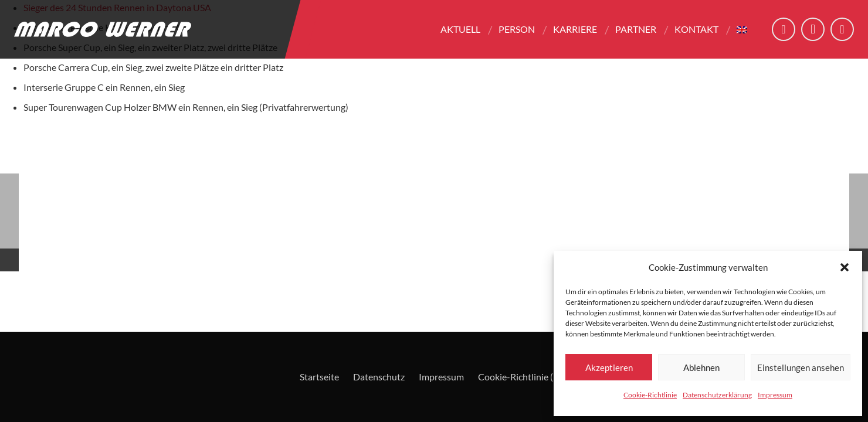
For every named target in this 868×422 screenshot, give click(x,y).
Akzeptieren (609, 367)
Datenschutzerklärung (717, 395)
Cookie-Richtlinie (650, 395)
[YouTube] (842, 29)
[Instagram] (813, 29)
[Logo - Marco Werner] (103, 29)
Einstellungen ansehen (801, 367)
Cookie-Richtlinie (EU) (523, 377)
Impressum (775, 395)
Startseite (319, 377)
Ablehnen (701, 367)
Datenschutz (379, 377)
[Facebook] (784, 29)
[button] (845, 267)
